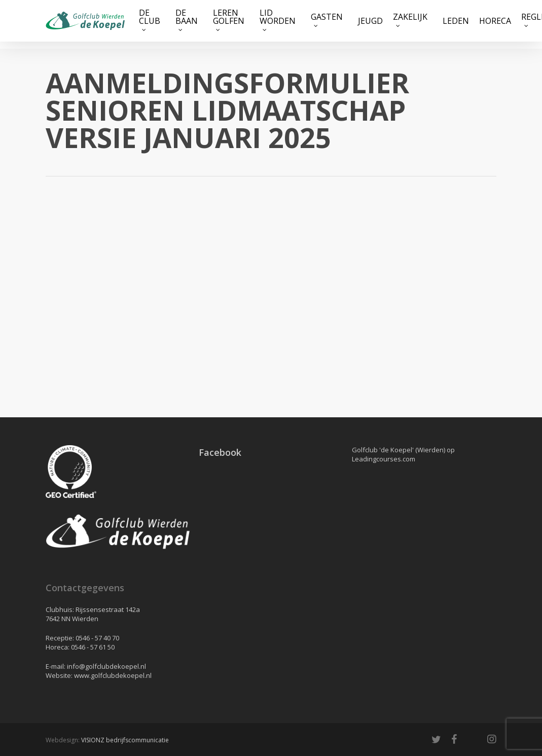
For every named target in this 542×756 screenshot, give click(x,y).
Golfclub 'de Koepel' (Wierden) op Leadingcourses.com (403, 454)
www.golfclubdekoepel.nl (113, 675)
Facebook (220, 452)
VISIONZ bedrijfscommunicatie (125, 740)
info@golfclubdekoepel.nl (106, 666)
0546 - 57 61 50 (93, 647)
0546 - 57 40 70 (97, 638)
